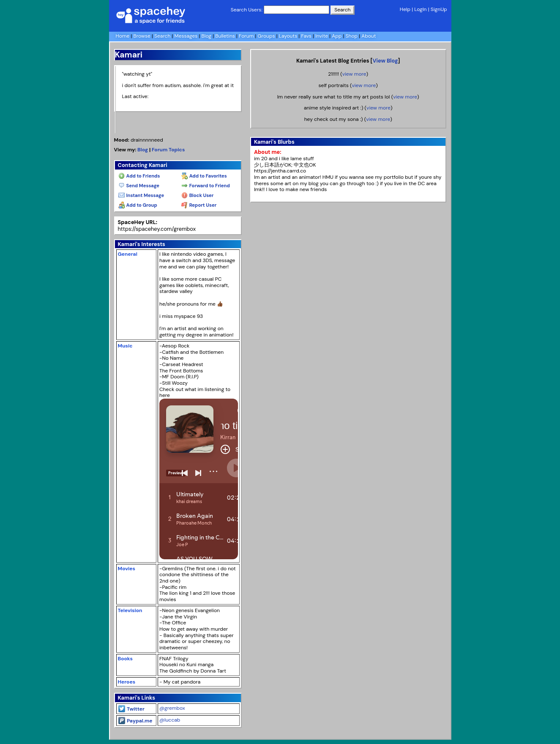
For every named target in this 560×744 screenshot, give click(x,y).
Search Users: (247, 10)
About (369, 36)
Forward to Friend (206, 186)
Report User (199, 205)
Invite (322, 36)
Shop (352, 36)
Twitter (131, 709)
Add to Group (138, 205)
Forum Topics (168, 150)
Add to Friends (139, 176)
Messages (186, 36)
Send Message (139, 186)
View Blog (385, 61)
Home (123, 36)
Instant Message (141, 195)
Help (405, 9)
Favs (306, 36)
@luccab (170, 720)
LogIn (420, 9)
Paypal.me (135, 721)
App (337, 36)
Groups (266, 36)
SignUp (439, 9)
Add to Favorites (204, 176)
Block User (198, 195)
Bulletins (225, 36)
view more (354, 74)
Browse (142, 36)
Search (342, 10)
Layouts (288, 36)
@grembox (172, 708)
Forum (246, 36)
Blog (206, 36)
